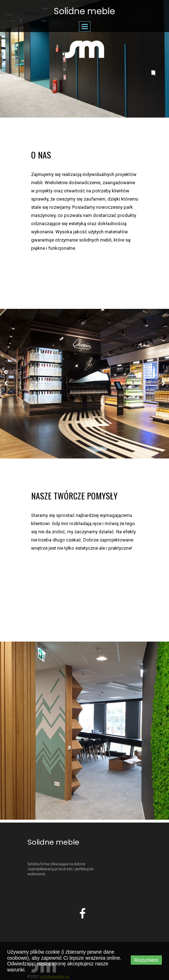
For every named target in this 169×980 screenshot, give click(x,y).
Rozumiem (146, 960)
